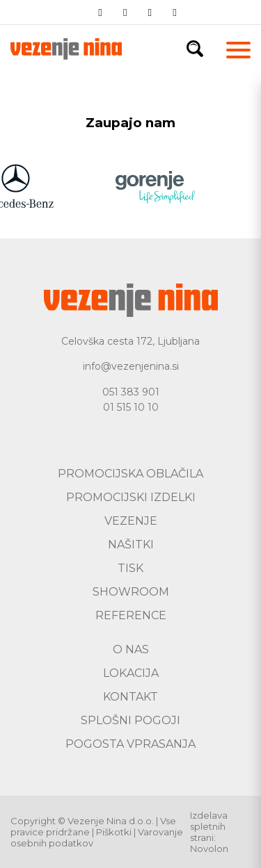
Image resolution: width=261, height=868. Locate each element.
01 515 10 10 (131, 407)
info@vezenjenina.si (131, 366)
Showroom (131, 592)
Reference (131, 615)
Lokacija (131, 673)
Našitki (131, 544)
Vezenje (131, 521)
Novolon (209, 849)
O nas (131, 649)
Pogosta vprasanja (130, 744)
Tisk (130, 568)
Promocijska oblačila (130, 474)
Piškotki (114, 832)
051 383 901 (131, 392)
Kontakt (130, 697)
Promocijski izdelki (131, 497)
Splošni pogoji (130, 720)
